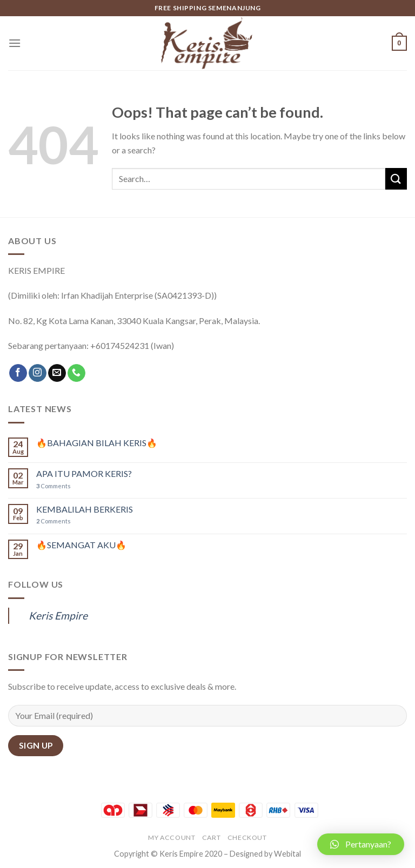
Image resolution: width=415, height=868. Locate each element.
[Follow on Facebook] (18, 373)
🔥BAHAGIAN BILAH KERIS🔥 (97, 443)
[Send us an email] (57, 373)
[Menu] (15, 43)
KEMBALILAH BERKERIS (85, 509)
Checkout (247, 837)
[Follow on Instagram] (38, 373)
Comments (53, 486)
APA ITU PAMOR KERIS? (84, 473)
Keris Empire (58, 615)
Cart (211, 837)
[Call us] (76, 373)
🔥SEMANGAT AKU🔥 (81, 545)
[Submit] (396, 179)
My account (172, 837)
